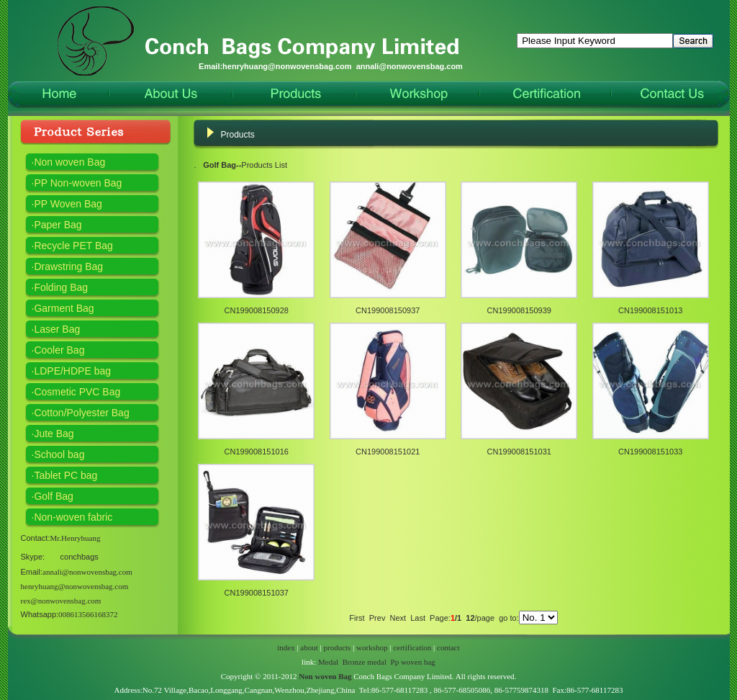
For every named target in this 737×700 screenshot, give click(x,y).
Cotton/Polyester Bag (81, 413)
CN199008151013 (650, 310)
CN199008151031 (519, 452)
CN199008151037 (257, 593)
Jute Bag (54, 434)
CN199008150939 (519, 310)
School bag (59, 454)
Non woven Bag (69, 162)
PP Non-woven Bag (78, 183)
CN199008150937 (388, 310)
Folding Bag (61, 287)
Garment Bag (64, 308)
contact (448, 647)
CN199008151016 (257, 452)
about (309, 647)
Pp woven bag (413, 662)
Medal (328, 662)
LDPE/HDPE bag (72, 371)
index (286, 647)
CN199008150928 (257, 310)
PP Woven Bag (68, 204)
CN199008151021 (388, 452)
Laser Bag (57, 329)
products (338, 647)
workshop (372, 647)
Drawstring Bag (68, 266)
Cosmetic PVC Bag (77, 392)
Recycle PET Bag (73, 246)
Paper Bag (58, 225)
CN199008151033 (650, 452)
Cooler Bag (59, 350)
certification (412, 647)
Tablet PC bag (65, 475)
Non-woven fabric (73, 517)
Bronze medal (365, 662)
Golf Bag (53, 496)
